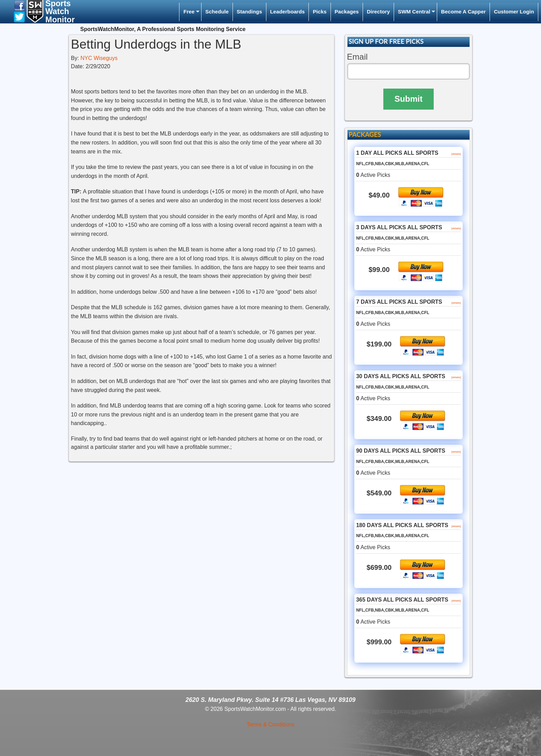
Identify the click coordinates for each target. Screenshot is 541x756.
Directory (378, 12)
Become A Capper (463, 12)
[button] (19, 5)
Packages (347, 12)
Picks (320, 12)
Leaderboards (287, 12)
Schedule (217, 12)
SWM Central (414, 12)
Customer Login (514, 12)
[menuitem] (190, 12)
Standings (249, 12)
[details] (456, 154)
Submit (408, 99)
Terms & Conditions (271, 724)
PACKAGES (365, 134)
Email (357, 57)
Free (189, 12)
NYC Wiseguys (99, 58)
